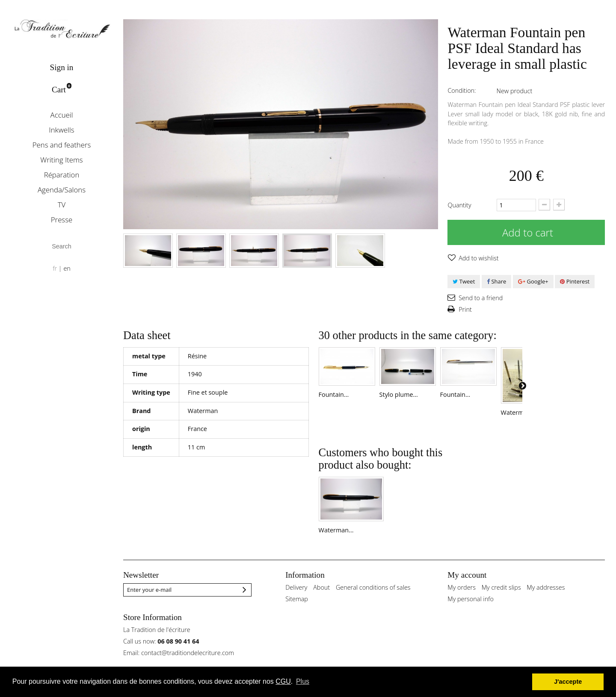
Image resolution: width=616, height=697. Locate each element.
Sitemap (297, 610)
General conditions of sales (373, 599)
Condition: (462, 90)
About (321, 599)
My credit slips (501, 599)
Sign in (62, 67)
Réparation (62, 175)
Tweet (464, 281)
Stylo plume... (407, 400)
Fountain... (334, 400)
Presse (62, 220)
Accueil (62, 115)
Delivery (296, 599)
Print (464, 309)
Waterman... (336, 542)
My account (467, 586)
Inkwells (61, 130)
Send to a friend (480, 298)
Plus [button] (303, 681)
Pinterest (575, 281)
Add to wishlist (478, 258)
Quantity (459, 205)
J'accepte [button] (568, 682)
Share (496, 281)
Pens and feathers (62, 145)
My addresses (546, 599)
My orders (462, 599)
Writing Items (61, 160)
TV (62, 205)
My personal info (471, 610)
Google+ (533, 281)
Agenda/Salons (62, 190)
